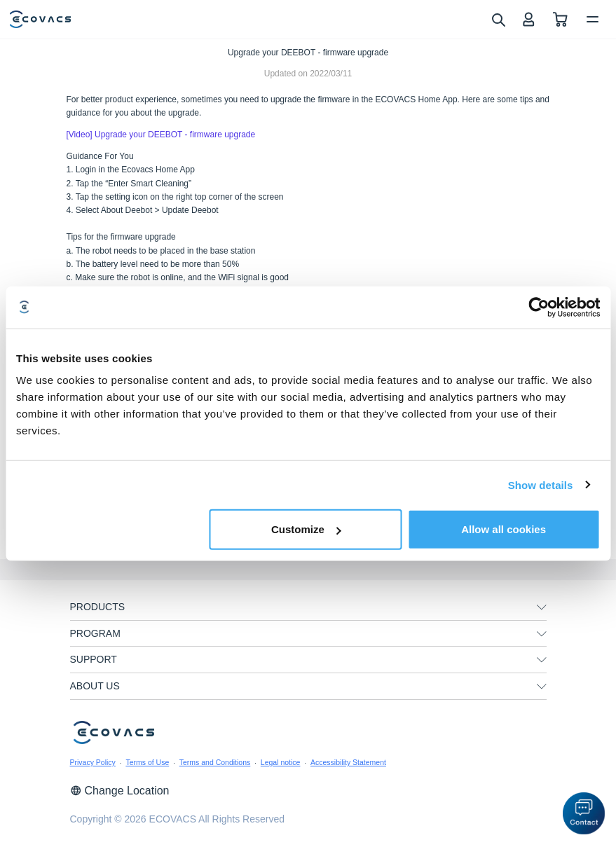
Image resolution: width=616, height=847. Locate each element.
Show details (541, 484)
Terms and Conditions (215, 762)
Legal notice (281, 762)
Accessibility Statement (348, 762)
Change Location (120, 791)
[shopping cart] (560, 19)
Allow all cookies (504, 529)
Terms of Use (147, 762)
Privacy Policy (93, 762)
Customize (306, 529)
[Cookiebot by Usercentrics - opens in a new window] (539, 307)
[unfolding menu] (542, 607)
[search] (498, 19)
